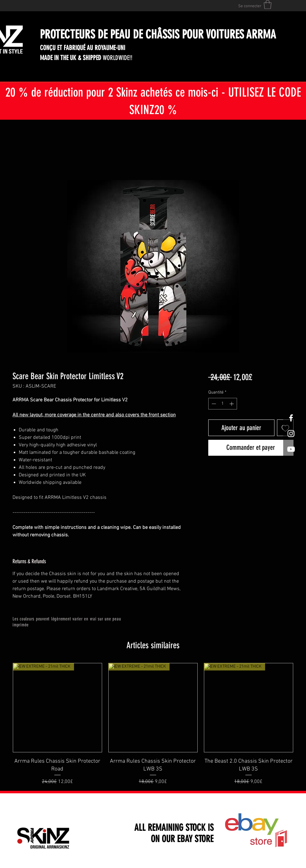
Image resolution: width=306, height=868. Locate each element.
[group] (153, 724)
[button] (268, 5)
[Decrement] (213, 404)
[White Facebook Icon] (291, 418)
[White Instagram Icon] (291, 434)
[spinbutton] (223, 404)
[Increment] (232, 404)
